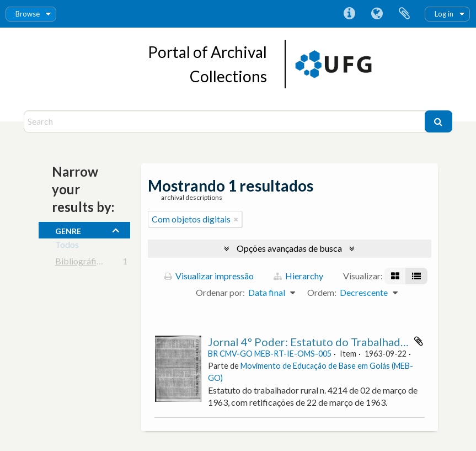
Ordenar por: (220, 292)
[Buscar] (438, 121)
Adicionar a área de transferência (419, 341)
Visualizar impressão (209, 276)
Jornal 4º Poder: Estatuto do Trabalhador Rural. (325, 342)
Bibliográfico (81, 263)
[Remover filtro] (236, 219)
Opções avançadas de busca (289, 248)
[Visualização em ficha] (395, 276)
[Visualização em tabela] (416, 276)
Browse (28, 14)
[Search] (226, 121)
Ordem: (322, 292)
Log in (444, 14)
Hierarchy (298, 276)
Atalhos (349, 14)
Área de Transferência (404, 14)
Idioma (377, 14)
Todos (67, 246)
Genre (68, 230)
